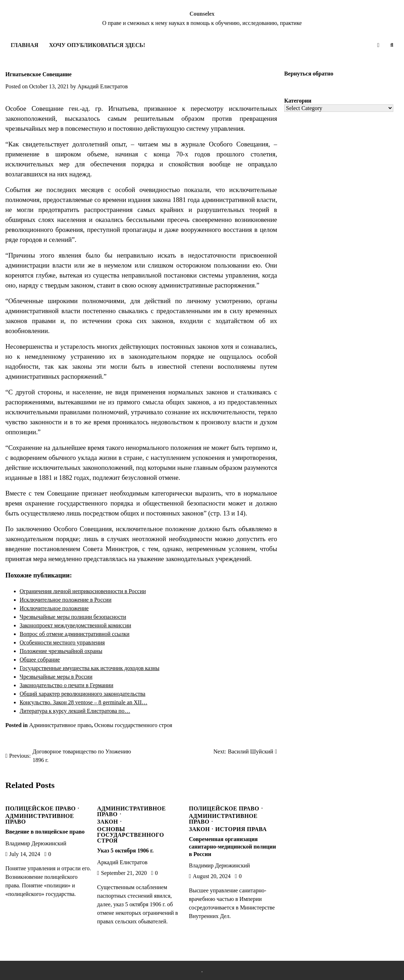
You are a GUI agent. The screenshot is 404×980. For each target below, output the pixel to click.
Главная (24, 45)
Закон (108, 822)
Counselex (202, 14)
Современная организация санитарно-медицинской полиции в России (232, 847)
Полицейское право (40, 809)
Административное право (60, 725)
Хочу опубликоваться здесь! (97, 45)
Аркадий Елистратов (103, 86)
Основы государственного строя (133, 725)
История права (241, 829)
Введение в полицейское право (45, 832)
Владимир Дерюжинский (36, 843)
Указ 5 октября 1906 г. (125, 851)
